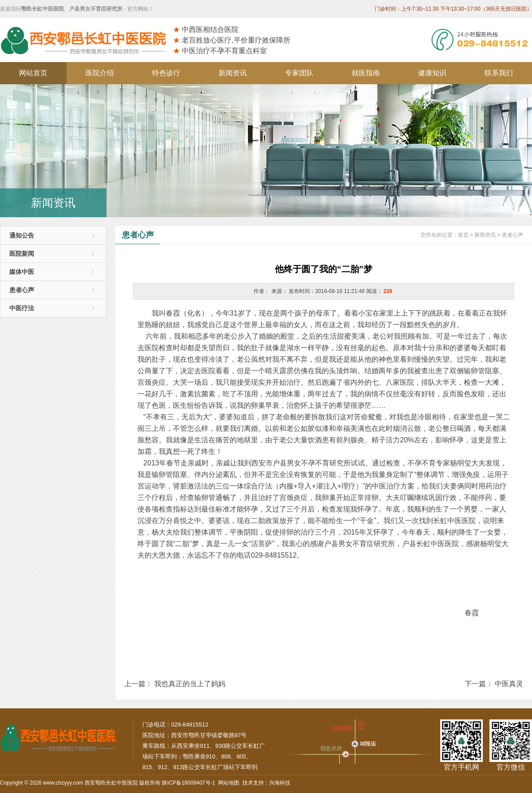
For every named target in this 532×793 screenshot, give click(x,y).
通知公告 (22, 235)
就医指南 (366, 73)
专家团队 (299, 73)
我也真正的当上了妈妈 (190, 684)
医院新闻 (22, 254)
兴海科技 (280, 783)
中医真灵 (509, 684)
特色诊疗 (166, 73)
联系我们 (499, 73)
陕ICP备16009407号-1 (188, 783)
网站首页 (33, 73)
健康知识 (432, 73)
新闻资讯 (233, 73)
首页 (463, 235)
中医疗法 (22, 308)
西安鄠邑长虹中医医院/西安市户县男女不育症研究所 (86, 40)
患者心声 (22, 290)
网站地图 (229, 783)
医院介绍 (100, 73)
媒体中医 (22, 272)
